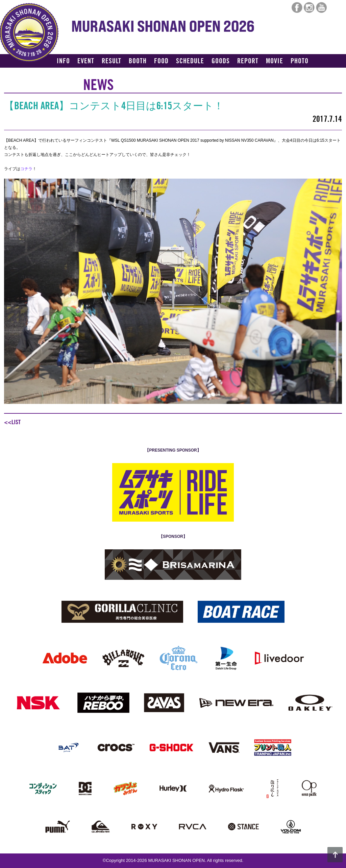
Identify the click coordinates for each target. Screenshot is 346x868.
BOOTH (138, 61)
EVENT (86, 61)
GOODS (221, 61)
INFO (63, 61)
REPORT (248, 61)
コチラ (26, 169)
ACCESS (67, 73)
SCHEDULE (190, 61)
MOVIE (275, 61)
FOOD (161, 61)
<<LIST (12, 422)
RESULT (112, 61)
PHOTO (300, 61)
